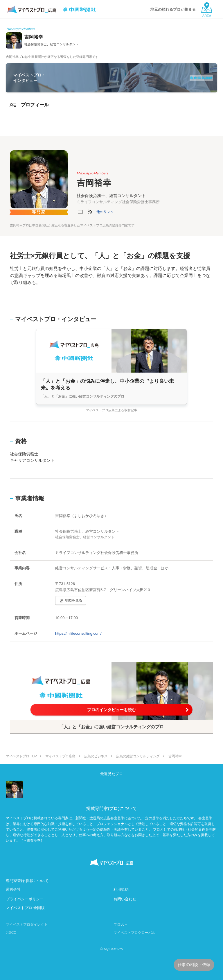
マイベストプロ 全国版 (25, 908)
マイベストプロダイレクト (27, 924)
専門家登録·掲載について (27, 881)
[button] (105, 212)
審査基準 (34, 840)
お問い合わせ (125, 899)
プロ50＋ (121, 924)
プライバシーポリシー (25, 899)
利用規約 (121, 889)
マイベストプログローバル (134, 933)
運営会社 (13, 889)
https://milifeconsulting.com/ (78, 633)
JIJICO (11, 933)
